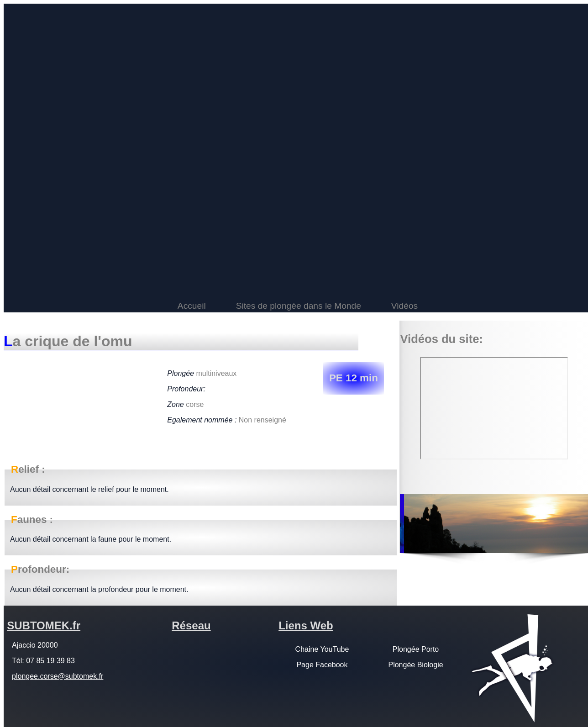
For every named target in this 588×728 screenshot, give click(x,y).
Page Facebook (322, 665)
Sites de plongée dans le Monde (299, 306)
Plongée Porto (416, 649)
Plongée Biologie (415, 665)
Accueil (192, 306)
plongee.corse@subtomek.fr (58, 676)
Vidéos (404, 306)
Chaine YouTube (322, 649)
